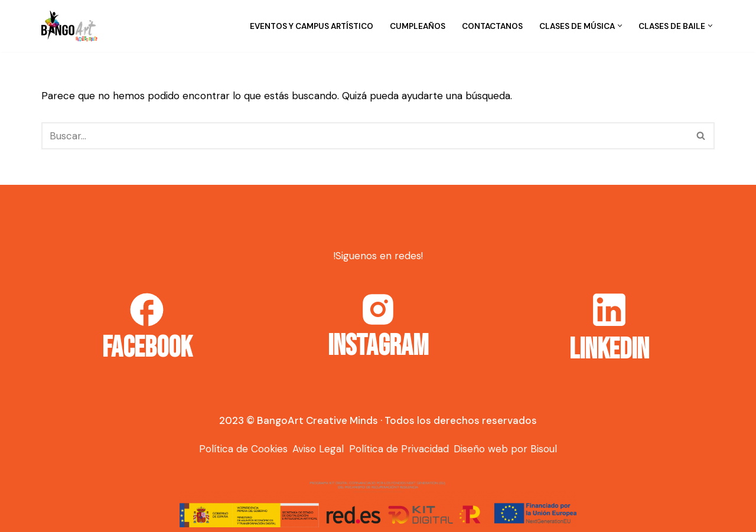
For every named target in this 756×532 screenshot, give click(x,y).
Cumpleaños (418, 26)
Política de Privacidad (399, 449)
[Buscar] (365, 136)
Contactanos (492, 26)
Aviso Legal (318, 449)
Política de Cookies (243, 449)
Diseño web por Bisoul (505, 449)
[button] (620, 26)
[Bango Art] (69, 26)
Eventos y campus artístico (312, 26)
